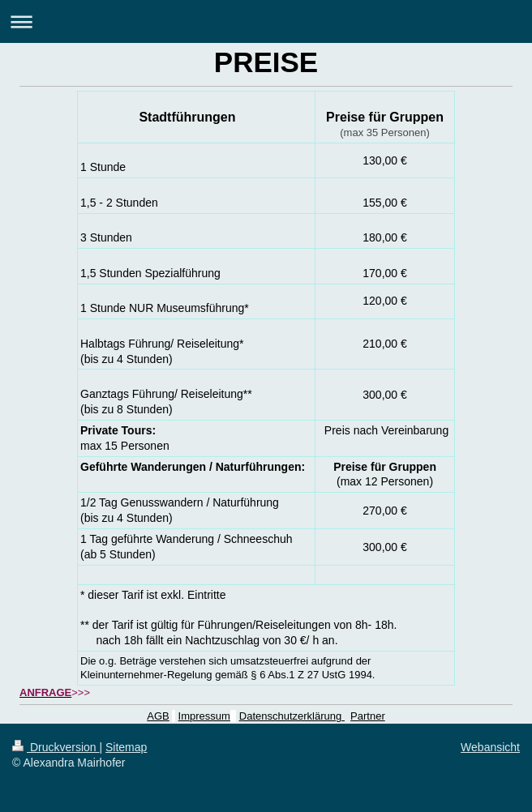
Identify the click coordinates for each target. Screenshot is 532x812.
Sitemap (126, 747)
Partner (368, 716)
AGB (158, 716)
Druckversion (56, 747)
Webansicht (490, 747)
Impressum (204, 716)
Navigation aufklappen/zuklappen (266, 21)
